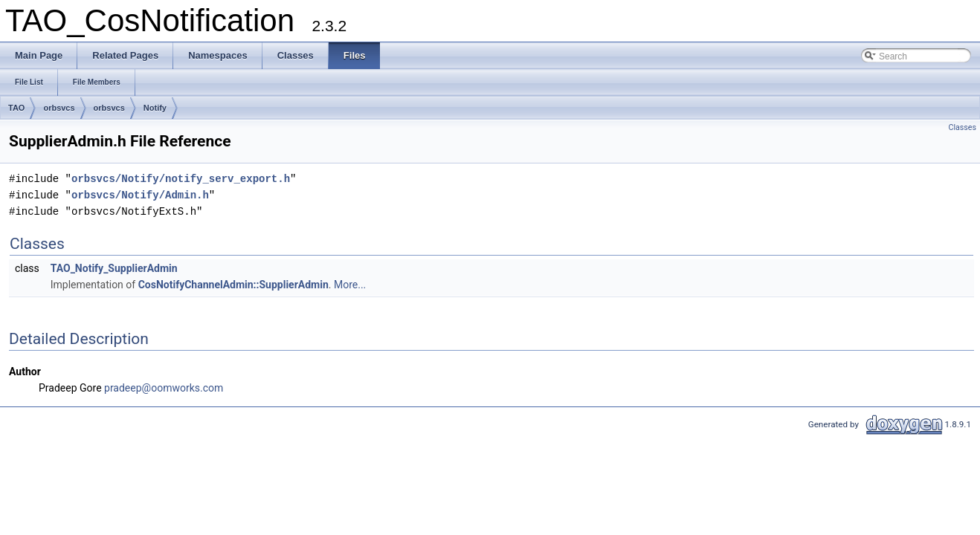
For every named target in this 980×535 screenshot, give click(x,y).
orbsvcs (59, 108)
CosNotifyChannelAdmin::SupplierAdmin (233, 285)
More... (350, 285)
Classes (963, 127)
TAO (16, 108)
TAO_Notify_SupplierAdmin (114, 268)
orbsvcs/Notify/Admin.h (140, 195)
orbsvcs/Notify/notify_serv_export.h (181, 179)
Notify (155, 108)
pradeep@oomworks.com (164, 388)
